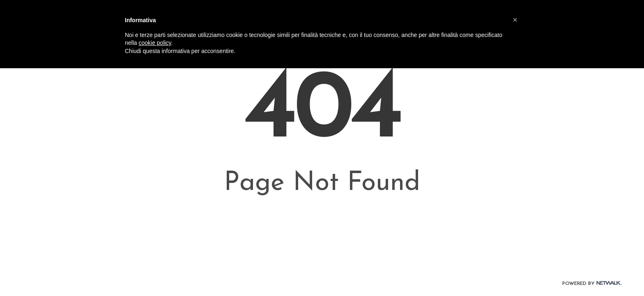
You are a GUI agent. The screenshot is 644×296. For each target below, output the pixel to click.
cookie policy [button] (155, 43)
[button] (515, 20)
